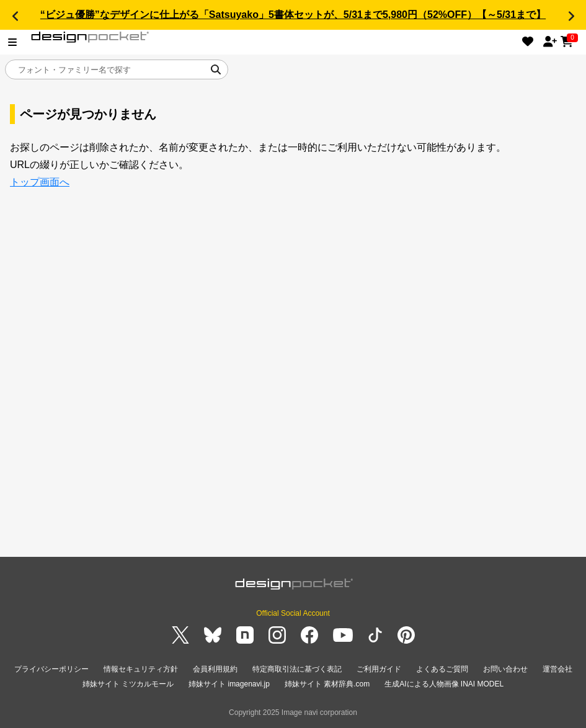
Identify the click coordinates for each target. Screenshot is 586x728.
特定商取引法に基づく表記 (297, 669)
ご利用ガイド (379, 669)
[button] (15, 16)
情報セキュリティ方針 (141, 669)
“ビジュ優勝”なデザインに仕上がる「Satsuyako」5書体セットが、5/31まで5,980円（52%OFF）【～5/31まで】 (293, 15)
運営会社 (557, 669)
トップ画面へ (40, 182)
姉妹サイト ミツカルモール (128, 684)
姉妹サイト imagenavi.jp (229, 684)
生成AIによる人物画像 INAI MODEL (444, 684)
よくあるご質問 (442, 669)
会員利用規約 (215, 669)
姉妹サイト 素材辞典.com (327, 684)
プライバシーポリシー (51, 669)
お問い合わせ (505, 669)
